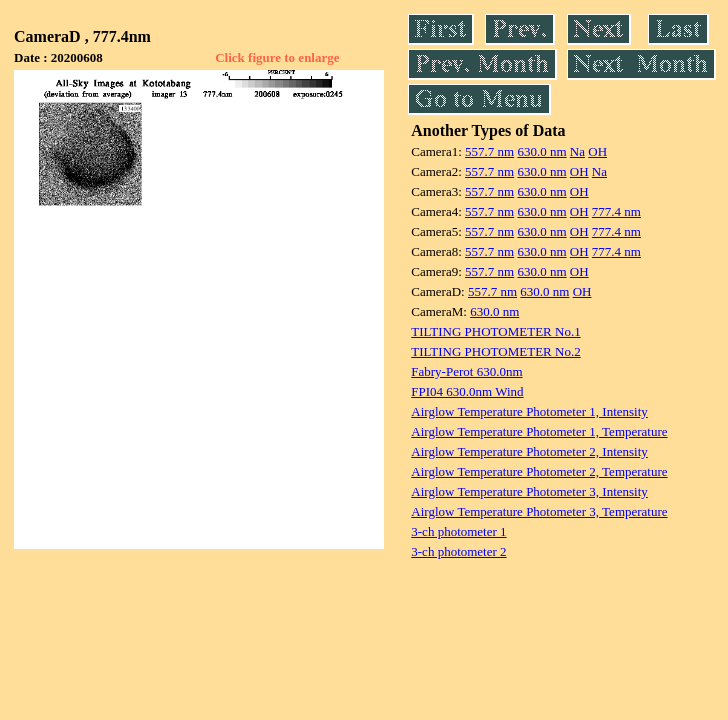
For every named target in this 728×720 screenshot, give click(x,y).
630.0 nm (541, 151)
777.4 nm (616, 211)
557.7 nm (489, 151)
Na (577, 151)
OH (597, 151)
